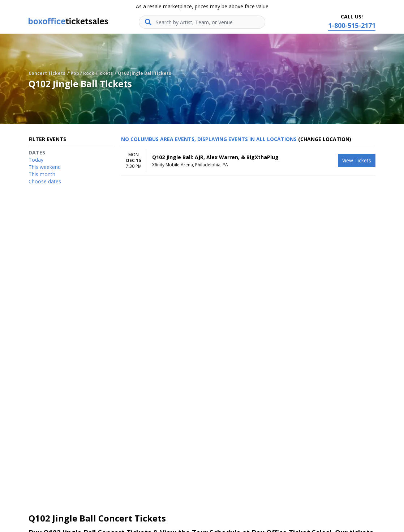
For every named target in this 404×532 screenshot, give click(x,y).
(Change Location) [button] (325, 139)
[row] (248, 161)
